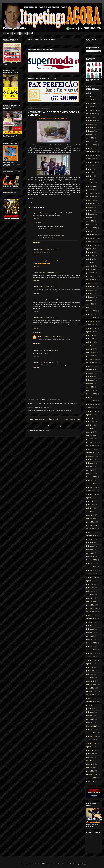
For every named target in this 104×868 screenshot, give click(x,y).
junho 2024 (90, 173)
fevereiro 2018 (91, 435)
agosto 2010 (90, 747)
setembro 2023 (91, 204)
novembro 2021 (91, 280)
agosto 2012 (90, 664)
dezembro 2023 (91, 193)
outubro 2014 (91, 574)
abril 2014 (90, 595)
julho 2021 (90, 294)
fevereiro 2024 (91, 186)
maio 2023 (90, 217)
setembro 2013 (91, 619)
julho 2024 (90, 169)
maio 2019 (90, 384)
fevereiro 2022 (91, 269)
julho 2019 (90, 377)
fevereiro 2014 (91, 601)
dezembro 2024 (91, 152)
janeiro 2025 (90, 148)
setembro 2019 (91, 370)
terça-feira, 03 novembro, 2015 (63, 213)
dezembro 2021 (91, 276)
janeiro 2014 (90, 605)
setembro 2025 (91, 121)
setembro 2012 (91, 660)
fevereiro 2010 (91, 767)
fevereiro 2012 (91, 684)
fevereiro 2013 (91, 643)
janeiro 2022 (90, 273)
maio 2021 (90, 301)
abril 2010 (90, 761)
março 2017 (90, 473)
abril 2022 (90, 263)
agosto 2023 (90, 207)
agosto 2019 (90, 373)
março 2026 (90, 100)
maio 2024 (90, 176)
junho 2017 (90, 463)
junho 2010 (90, 754)
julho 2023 (90, 211)
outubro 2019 (91, 366)
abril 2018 (90, 429)
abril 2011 (90, 719)
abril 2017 (90, 470)
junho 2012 (90, 671)
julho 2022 (90, 252)
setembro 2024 (91, 162)
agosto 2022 (90, 249)
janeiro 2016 (90, 522)
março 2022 (90, 266)
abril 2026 (90, 97)
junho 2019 (90, 380)
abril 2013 (90, 636)
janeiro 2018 (90, 439)
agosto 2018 (90, 415)
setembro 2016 (91, 494)
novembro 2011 (91, 695)
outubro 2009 (91, 781)
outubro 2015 (91, 532)
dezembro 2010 (91, 733)
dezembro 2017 (91, 442)
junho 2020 (90, 339)
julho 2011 (90, 709)
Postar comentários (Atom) (56, 426)
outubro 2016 (91, 491)
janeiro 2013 (90, 646)
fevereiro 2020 (91, 352)
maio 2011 (90, 716)
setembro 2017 (91, 453)
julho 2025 (90, 128)
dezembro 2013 (91, 608)
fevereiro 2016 (91, 518)
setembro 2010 (91, 743)
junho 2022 (90, 256)
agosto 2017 (90, 456)
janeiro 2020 (90, 356)
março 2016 (90, 515)
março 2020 (90, 349)
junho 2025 (90, 131)
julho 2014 (90, 584)
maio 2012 (90, 674)
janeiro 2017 (90, 480)
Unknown (41, 336)
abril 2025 (90, 138)
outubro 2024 (91, 159)
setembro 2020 (91, 328)
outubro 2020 (91, 325)
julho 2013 (90, 626)
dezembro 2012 (91, 650)
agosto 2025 (90, 124)
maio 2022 (90, 259)
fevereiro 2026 (91, 103)
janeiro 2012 (90, 688)
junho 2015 (90, 546)
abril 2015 (90, 553)
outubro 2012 (91, 657)
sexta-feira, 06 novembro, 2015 (49, 351)
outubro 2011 (91, 698)
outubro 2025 (91, 117)
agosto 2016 (90, 498)
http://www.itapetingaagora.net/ (43, 213)
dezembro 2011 (91, 691)
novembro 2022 (91, 238)
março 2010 (90, 764)
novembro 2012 (91, 653)
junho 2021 (90, 297)
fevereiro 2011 (91, 726)
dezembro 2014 (91, 567)
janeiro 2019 (90, 397)
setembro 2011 (91, 702)
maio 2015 (90, 550)
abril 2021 (90, 304)
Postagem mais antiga (72, 419)
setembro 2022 (91, 245)
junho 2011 (90, 712)
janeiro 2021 (90, 314)
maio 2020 (90, 342)
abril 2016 (90, 512)
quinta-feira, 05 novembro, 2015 (54, 336)
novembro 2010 (91, 736)
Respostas (38, 222)
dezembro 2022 (91, 235)
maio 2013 (90, 633)
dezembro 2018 (91, 401)
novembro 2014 (91, 570)
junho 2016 (90, 505)
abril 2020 (90, 346)
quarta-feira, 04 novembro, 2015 (54, 235)
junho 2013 (90, 629)
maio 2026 (90, 93)
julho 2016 (90, 501)
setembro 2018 (91, 411)
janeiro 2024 (90, 190)
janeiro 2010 (90, 771)
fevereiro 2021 (91, 311)
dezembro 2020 (91, 318)
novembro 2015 (91, 529)
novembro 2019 (91, 363)
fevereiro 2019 (91, 394)
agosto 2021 (90, 290)
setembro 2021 (91, 287)
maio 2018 (90, 425)
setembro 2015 (91, 536)
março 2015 (90, 557)
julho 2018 (90, 418)
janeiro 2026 (90, 107)
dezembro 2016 (91, 484)
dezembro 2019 (91, 359)
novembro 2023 (91, 197)
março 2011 (90, 723)
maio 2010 (90, 757)
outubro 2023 (91, 200)
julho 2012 (90, 667)
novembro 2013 (91, 612)
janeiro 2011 (90, 729)
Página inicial (54, 419)
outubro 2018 (91, 408)
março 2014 (90, 598)
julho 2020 (90, 335)
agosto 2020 (90, 332)
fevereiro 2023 (91, 228)
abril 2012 (90, 678)
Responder (36, 218)
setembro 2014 (91, 577)
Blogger (84, 864)
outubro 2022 (91, 242)
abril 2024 (90, 180)
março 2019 (90, 390)
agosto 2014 (90, 581)
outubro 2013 (91, 615)
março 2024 (90, 183)
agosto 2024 (90, 166)
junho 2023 (90, 214)
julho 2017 (90, 460)
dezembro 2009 (91, 774)
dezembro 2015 (91, 525)
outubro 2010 (91, 740)
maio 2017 (90, 467)
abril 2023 (90, 221)
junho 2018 (90, 422)
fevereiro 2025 (91, 145)
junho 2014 (90, 588)
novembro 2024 (91, 155)
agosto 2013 (90, 622)
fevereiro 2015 (91, 560)
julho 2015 (90, 543)
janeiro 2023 (90, 231)
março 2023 (90, 224)
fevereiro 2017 (91, 477)
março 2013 (90, 640)
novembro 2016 (91, 487)
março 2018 (90, 432)
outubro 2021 (91, 283)
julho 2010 (90, 750)
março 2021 (90, 307)
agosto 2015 (90, 539)
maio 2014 (90, 591)
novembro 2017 (91, 446)
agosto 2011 (90, 705)
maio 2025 (90, 134)
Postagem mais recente (36, 419)
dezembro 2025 (91, 110)
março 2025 (90, 141)
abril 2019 (90, 387)
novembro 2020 (91, 321)
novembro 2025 (91, 114)
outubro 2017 (91, 449)
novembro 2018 (91, 404)
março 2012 (90, 681)
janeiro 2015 (90, 563)
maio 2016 (90, 508)
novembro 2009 (91, 778)
